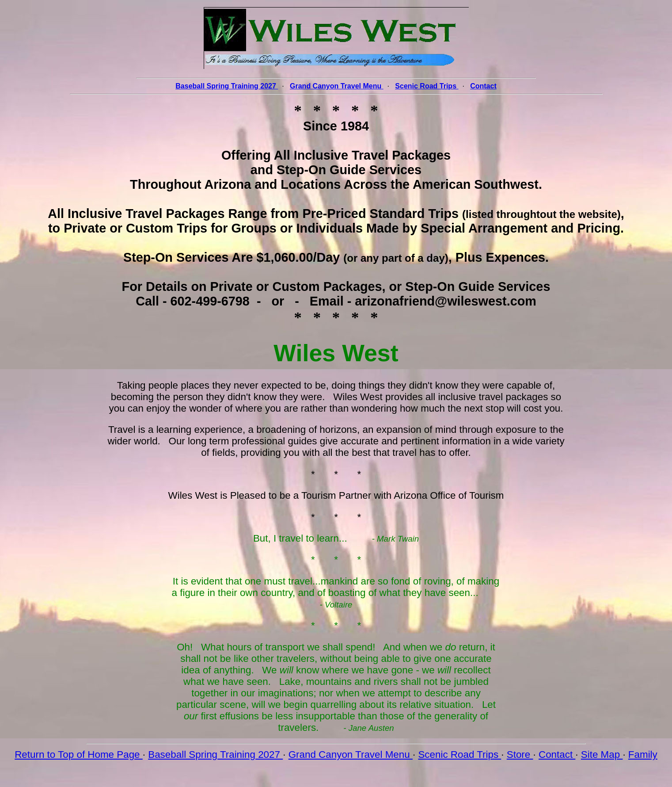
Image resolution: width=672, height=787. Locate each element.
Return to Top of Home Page (79, 755)
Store (520, 755)
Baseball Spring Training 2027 (215, 755)
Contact (557, 755)
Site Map (602, 755)
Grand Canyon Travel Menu (351, 755)
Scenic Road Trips (459, 755)
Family (643, 755)
